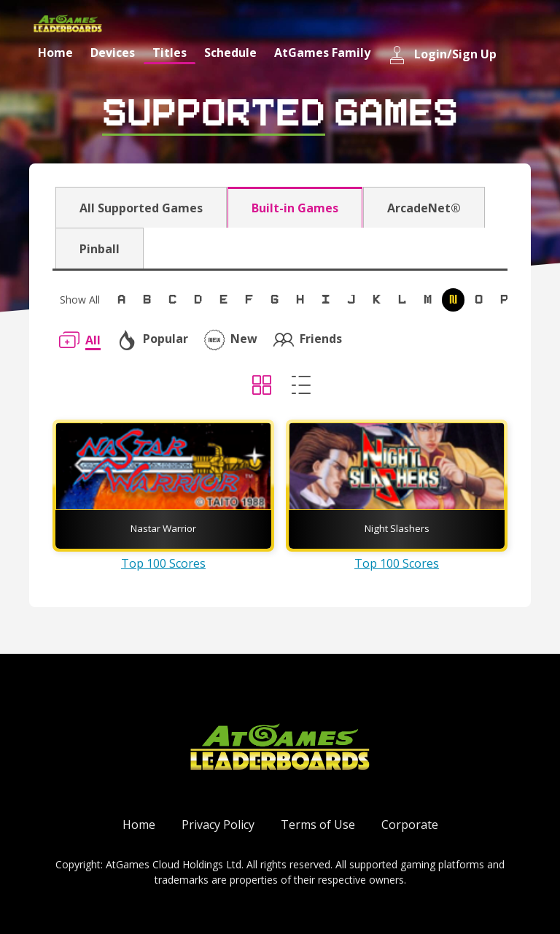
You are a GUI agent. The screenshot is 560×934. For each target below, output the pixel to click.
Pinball (100, 249)
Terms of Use (318, 825)
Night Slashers (397, 528)
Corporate (410, 825)
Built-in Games (295, 208)
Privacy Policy (218, 825)
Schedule (230, 53)
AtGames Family (322, 53)
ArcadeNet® (424, 208)
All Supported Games (141, 208)
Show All (80, 300)
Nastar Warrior (163, 528)
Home (55, 53)
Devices (113, 53)
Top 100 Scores (163, 563)
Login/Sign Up (442, 55)
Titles (170, 53)
